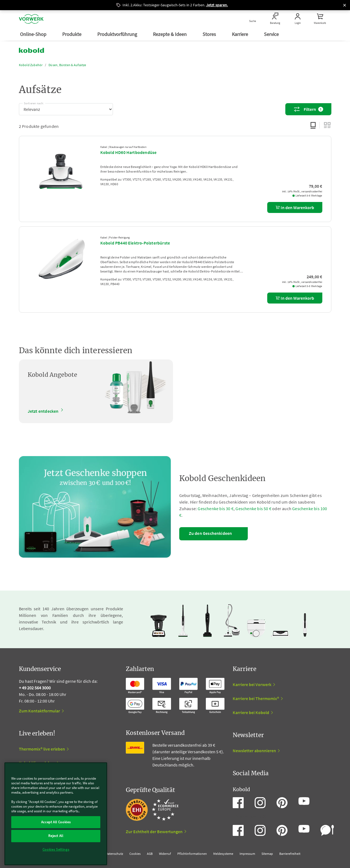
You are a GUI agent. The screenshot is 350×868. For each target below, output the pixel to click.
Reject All (56, 836)
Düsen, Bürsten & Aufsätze (67, 65)
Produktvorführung (118, 34)
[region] (56, 814)
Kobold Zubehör (31, 65)
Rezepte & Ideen (170, 34)
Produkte (72, 34)
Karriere (241, 34)
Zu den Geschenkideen (210, 533)
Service (272, 34)
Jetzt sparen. (217, 5)
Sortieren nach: (34, 102)
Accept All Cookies (56, 822)
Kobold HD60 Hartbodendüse (129, 152)
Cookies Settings (56, 849)
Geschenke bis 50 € (253, 509)
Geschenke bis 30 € (216, 509)
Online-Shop (34, 34)
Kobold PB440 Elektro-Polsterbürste (135, 243)
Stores (210, 34)
